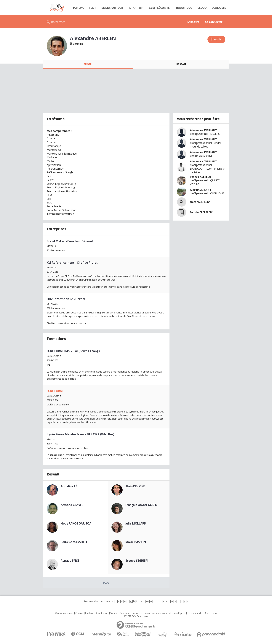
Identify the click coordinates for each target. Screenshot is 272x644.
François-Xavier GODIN (141, 505)
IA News (79, 8)
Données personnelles (131, 613)
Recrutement (102, 613)
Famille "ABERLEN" (202, 212)
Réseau (181, 64)
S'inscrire (193, 22)
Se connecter (214, 22)
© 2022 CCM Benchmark (136, 616)
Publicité (89, 613)
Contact (79, 613)
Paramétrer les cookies (155, 613)
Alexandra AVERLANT (203, 161)
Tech (92, 8)
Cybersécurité (159, 8)
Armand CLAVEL (72, 505)
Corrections (211, 613)
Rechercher (58, 22)
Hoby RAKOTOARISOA (76, 523)
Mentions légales (177, 613)
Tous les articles (195, 613)
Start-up (136, 8)
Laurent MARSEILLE (74, 542)
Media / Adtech (112, 8)
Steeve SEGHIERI (137, 561)
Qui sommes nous (64, 613)
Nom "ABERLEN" (200, 202)
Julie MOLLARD (136, 523)
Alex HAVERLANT (201, 190)
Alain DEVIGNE (135, 486)
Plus (106, 583)
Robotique (184, 8)
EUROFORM (55, 391)
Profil (88, 64)
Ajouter (218, 39)
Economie (219, 8)
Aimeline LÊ (69, 486)
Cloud (202, 8)
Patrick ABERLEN (200, 177)
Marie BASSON (136, 542)
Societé (114, 613)
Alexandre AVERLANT (203, 130)
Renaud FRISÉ (70, 561)
